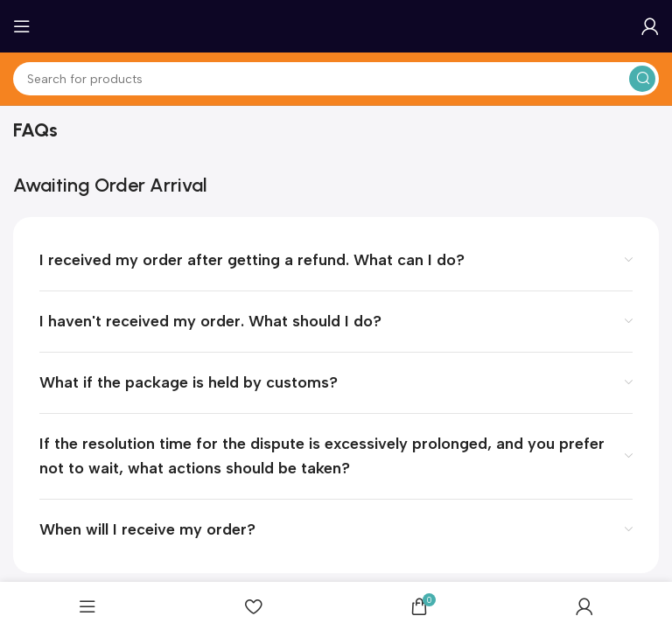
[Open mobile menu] (22, 26)
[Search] (336, 79)
